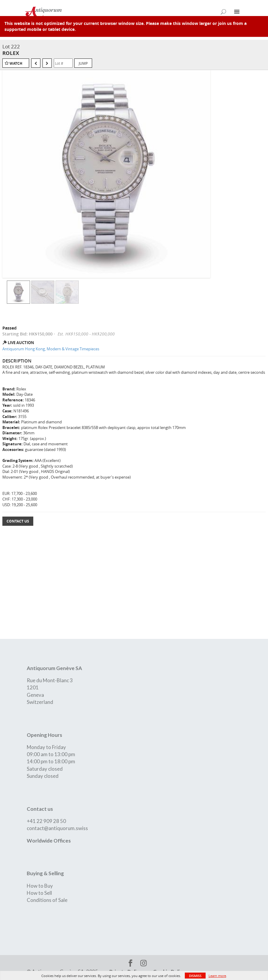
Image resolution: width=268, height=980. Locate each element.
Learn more (217, 976)
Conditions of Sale (47, 900)
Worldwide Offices (49, 841)
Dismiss (195, 976)
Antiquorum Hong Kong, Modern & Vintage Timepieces (51, 349)
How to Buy (40, 886)
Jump (83, 63)
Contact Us (18, 521)
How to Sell (39, 893)
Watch (16, 63)
